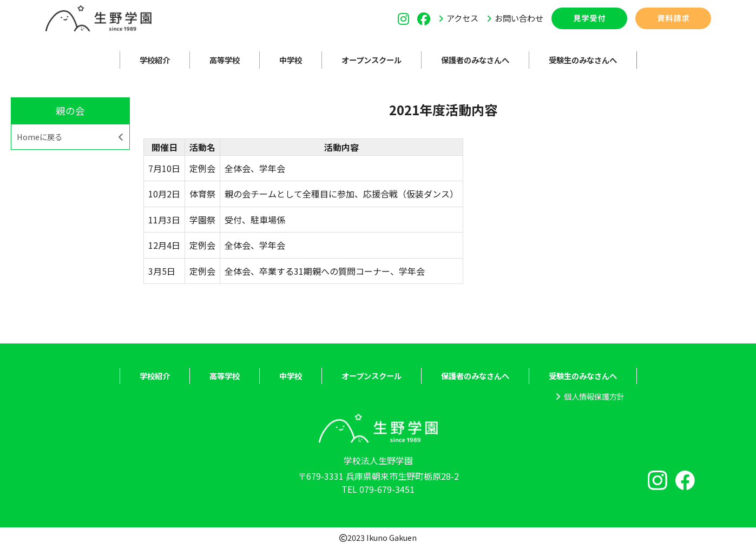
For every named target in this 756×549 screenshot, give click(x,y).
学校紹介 (155, 60)
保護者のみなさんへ (475, 60)
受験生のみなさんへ (583, 60)
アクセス (462, 18)
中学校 (291, 60)
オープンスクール (372, 60)
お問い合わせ (519, 18)
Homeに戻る (40, 137)
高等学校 (225, 60)
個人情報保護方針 (594, 396)
